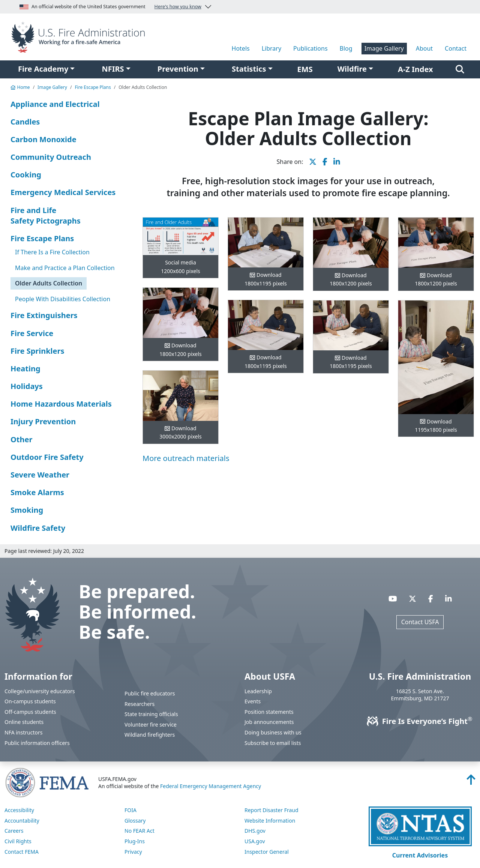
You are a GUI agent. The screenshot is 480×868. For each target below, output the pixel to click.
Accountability (22, 821)
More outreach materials (186, 458)
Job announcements (269, 722)
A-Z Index (415, 69)
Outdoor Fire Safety (47, 457)
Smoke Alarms (37, 492)
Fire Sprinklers (37, 351)
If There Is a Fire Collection (52, 252)
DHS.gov (255, 831)
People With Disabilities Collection (63, 299)
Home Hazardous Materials (61, 404)
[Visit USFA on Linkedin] (448, 598)
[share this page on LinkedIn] (337, 162)
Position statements (269, 712)
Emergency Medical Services (63, 192)
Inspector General (267, 852)
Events (253, 701)
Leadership (258, 691)
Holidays (27, 386)
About (424, 48)
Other (21, 439)
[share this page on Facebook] (325, 162)
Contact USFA (420, 622)
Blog (346, 48)
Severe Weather (40, 475)
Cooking (26, 175)
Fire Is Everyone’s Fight (420, 721)
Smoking (27, 510)
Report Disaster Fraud (271, 810)
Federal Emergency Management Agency (211, 786)
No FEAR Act (139, 831)
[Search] (460, 69)
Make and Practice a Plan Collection (65, 268)
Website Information (270, 821)
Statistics (249, 69)
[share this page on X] (313, 162)
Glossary (135, 821)
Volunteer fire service (151, 725)
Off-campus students (30, 712)
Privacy (133, 852)
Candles (25, 122)
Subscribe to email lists (273, 743)
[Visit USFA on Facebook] (431, 598)
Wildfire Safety (38, 528)
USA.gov (255, 841)
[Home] (80, 36)
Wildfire (352, 69)
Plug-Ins (135, 841)
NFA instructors (23, 732)
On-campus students (30, 701)
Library (271, 48)
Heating (25, 369)
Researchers (139, 704)
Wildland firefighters (150, 735)
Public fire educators (150, 693)
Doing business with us (273, 732)
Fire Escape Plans (93, 87)
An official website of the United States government (110, 7)
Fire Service (32, 333)
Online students (24, 722)
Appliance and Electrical (55, 104)
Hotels (241, 48)
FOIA (130, 810)
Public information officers (37, 743)
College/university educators (40, 691)
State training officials (151, 714)
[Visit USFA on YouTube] (393, 598)
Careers (14, 831)
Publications (310, 48)
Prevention (178, 69)
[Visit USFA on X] (412, 598)
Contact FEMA (22, 852)
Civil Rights (18, 841)
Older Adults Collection (49, 283)
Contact (456, 48)
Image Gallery (384, 48)
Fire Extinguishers (44, 315)
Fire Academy (43, 69)
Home (20, 87)
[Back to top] (471, 782)
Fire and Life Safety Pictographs (46, 215)
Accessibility (19, 810)
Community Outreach (51, 157)
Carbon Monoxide (43, 139)
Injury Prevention (43, 421)
